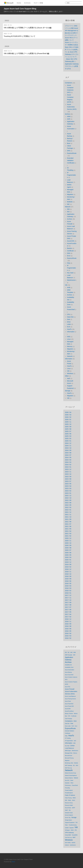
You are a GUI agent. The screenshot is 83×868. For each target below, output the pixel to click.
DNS (69, 151)
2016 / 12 (68, 619)
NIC (68, 204)
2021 (7, 21)
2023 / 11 (68, 472)
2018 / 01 (68, 593)
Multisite (70, 202)
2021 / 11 (68, 515)
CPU (69, 314)
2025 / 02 (68, 438)
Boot (69, 143)
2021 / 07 (68, 524)
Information (71, 332)
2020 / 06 (68, 553)
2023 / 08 (68, 479)
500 (68, 209)
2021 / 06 (68, 526)
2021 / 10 (68, 517)
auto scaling (68, 843)
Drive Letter (68, 726)
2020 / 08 (68, 548)
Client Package (68, 719)
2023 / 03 (68, 488)
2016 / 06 (68, 629)
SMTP (74, 808)
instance (67, 845)
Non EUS (67, 780)
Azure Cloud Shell (69, 675)
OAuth (72, 780)
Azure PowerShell (69, 704)
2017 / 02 (68, 617)
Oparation (67, 783)
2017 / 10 (68, 600)
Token (66, 825)
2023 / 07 (68, 481)
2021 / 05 (68, 529)
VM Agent (67, 830)
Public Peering (68, 798)
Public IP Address (70, 795)
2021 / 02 (68, 536)
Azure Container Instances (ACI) (71, 678)
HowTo (69, 329)
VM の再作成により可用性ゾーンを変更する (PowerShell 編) (27, 54)
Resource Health (69, 805)
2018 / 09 (68, 576)
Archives (27, 3)
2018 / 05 (68, 583)
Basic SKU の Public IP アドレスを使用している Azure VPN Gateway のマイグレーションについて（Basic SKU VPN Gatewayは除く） (72, 54)
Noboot (76, 778)
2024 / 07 (68, 455)
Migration (70, 194)
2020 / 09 (68, 545)
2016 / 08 (68, 626)
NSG (77, 765)
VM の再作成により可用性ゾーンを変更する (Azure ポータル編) (28, 28)
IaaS (69, 378)
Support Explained (70, 822)
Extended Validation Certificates (71, 160)
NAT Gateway (69, 765)
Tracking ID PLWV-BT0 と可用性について (20, 36)
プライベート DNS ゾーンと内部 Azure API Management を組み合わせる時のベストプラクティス (72, 31)
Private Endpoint (69, 790)
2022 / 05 (68, 505)
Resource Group (69, 803)
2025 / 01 (68, 441)
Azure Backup (68, 672)
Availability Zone (69, 667)
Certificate (70, 251)
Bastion (70, 248)
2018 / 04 (68, 586)
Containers (69, 83)
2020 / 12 (68, 538)
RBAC (74, 798)
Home (19, 3)
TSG (77, 823)
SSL (70, 810)
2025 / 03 (68, 436)
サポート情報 (38, 3)
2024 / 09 (68, 450)
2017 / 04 (68, 614)
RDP (66, 800)
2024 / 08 (68, 453)
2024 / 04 (68, 460)
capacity (73, 843)
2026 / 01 (68, 420)
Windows (70, 373)
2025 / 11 (68, 422)
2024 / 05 (68, 457)
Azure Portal (68, 701)
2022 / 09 (68, 500)
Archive (67, 114)
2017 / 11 (68, 598)
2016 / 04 (68, 633)
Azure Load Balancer (70, 696)
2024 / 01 (68, 467)
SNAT (66, 810)
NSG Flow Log (68, 768)
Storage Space (68, 820)
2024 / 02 (68, 465)
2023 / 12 (68, 469)
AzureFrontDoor (69, 711)
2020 (7, 46)
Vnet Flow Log (68, 838)
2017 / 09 (68, 602)
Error (69, 256)
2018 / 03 (68, 588)
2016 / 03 (68, 636)
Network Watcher (69, 778)
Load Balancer (69, 748)
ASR (69, 119)
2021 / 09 (68, 519)
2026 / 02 (68, 417)
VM (66, 285)
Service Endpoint (69, 815)
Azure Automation (70, 670)
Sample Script (69, 813)
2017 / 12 (68, 595)
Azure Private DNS (69, 706)
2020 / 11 (68, 541)
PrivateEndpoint (69, 793)
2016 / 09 (68, 624)
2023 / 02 (68, 491)
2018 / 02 (68, 591)
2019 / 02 (68, 567)
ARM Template (69, 655)
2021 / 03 (68, 534)
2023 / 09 (68, 477)
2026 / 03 (68, 415)
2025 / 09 (68, 427)
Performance (68, 785)
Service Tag (68, 818)
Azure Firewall (70, 689)
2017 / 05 (68, 612)
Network (68, 207)
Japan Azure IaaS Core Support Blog (20, 9)
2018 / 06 (68, 581)
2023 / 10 (68, 474)
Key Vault (70, 273)
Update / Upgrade (69, 828)
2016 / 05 (68, 631)
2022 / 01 (68, 510)
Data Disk (70, 317)
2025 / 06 (68, 434)
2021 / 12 (68, 512)
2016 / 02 (68, 638)
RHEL (70, 800)
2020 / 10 (68, 543)
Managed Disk (69, 753)
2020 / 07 (68, 550)
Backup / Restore (69, 714)
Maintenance (71, 280)
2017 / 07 (68, 607)
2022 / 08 (68, 503)
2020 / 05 (68, 555)
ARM (69, 117)
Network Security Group (70, 773)
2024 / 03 (68, 462)
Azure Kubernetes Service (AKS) (72, 107)
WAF (74, 837)
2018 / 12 (68, 569)
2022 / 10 (68, 498)
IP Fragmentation (71, 175)
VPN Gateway (69, 833)
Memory (70, 346)
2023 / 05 (68, 484)
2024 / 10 (68, 448)
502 (68, 212)
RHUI (74, 800)
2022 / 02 (68, 507)
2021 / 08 (68, 522)
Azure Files (68, 687)
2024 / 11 (68, 446)
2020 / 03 (68, 557)
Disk (68, 319)
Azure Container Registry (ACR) (71, 683)
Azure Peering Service (70, 699)
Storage (68, 391)
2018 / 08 (68, 579)
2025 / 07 (68, 431)
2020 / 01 (68, 560)
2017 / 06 (68, 610)
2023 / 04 (68, 486)
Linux (69, 339)
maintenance (73, 845)
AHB (69, 288)
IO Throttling (68, 738)
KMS (69, 337)
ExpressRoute (72, 153)
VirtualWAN (75, 835)
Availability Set (68, 665)
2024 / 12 (68, 443)
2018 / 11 (68, 572)
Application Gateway (69, 659)
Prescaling (67, 788)
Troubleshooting (73, 825)
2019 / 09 (68, 564)
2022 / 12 (68, 496)
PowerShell (75, 785)
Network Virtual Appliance (71, 775)
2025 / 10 (68, 424)
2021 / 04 (68, 531)
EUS (69, 327)
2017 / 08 (68, 605)
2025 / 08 (68, 429)
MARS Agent (68, 751)
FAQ (69, 263)
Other (67, 376)
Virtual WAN (68, 835)
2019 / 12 (68, 562)
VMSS (72, 830)
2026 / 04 (68, 412)
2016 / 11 (68, 621)
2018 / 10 (68, 574)
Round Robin (68, 808)
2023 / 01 (68, 493)
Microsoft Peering (69, 758)
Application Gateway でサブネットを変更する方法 (72, 66)
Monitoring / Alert (69, 763)
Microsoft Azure (69, 756)
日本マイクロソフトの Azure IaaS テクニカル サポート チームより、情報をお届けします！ (34, 11)
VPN (76, 830)
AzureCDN (71, 241)
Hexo (13, 862)
